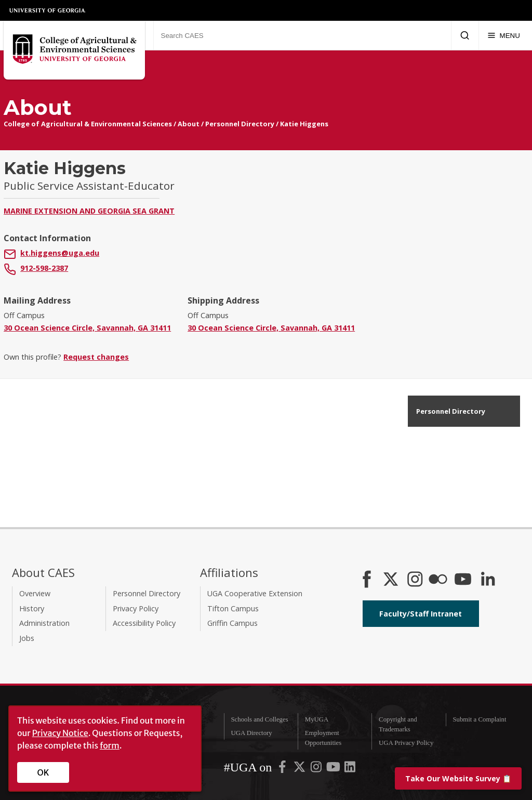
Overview (35, 593)
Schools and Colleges (259, 719)
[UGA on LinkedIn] (350, 769)
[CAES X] (392, 580)
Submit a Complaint (479, 719)
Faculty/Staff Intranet (421, 614)
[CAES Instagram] (415, 580)
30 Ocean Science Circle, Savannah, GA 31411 (87, 328)
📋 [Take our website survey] (458, 778)
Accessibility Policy (144, 623)
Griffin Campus (232, 623)
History (32, 608)
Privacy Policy (136, 608)
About (189, 124)
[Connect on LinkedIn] (488, 580)
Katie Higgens (304, 124)
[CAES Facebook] (367, 580)
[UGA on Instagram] (317, 769)
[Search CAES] (302, 35)
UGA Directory (251, 733)
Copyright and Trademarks (398, 724)
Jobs (27, 638)
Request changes (96, 357)
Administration (44, 623)
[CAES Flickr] (438, 580)
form (110, 745)
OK (43, 772)
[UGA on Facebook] (283, 769)
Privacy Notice (60, 733)
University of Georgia (48, 10)
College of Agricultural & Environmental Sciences (88, 124)
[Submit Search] (465, 35)
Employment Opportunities (323, 738)
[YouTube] (463, 580)
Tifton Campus (233, 608)
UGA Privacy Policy (406, 743)
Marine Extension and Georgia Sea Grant (89, 211)
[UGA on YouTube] (334, 769)
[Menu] (504, 35)
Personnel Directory (240, 124)
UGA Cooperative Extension (255, 593)
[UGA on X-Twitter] (300, 769)
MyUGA (317, 719)
